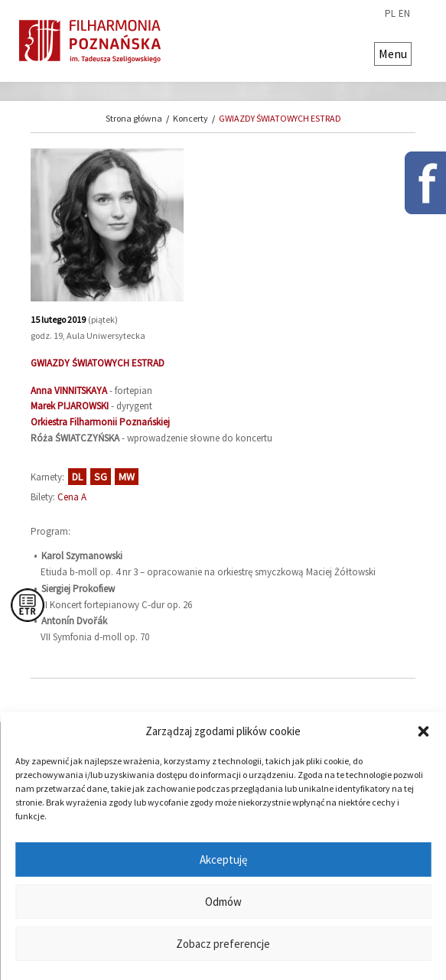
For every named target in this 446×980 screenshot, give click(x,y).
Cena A (72, 497)
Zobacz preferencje (223, 944)
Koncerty (190, 118)
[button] (423, 731)
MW (127, 477)
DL (77, 477)
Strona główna (134, 118)
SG (101, 477)
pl (390, 14)
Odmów (223, 902)
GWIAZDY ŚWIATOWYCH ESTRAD (280, 118)
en (404, 14)
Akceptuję (223, 860)
